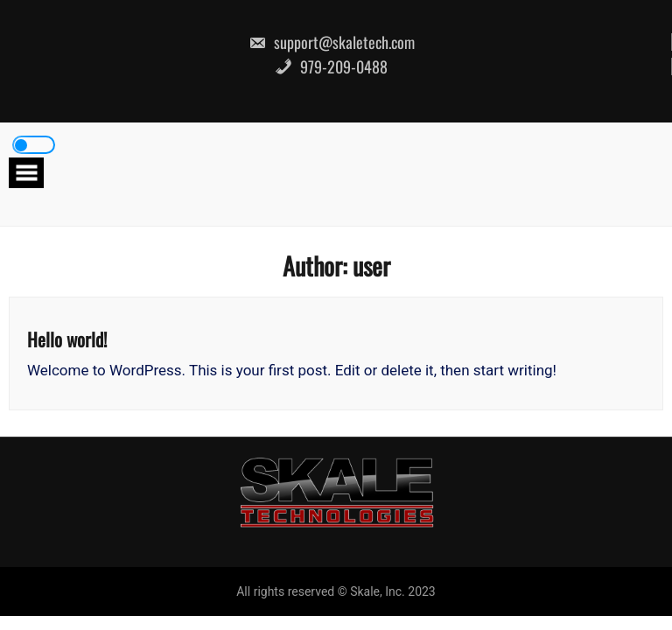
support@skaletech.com (332, 42)
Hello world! (67, 339)
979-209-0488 (331, 66)
